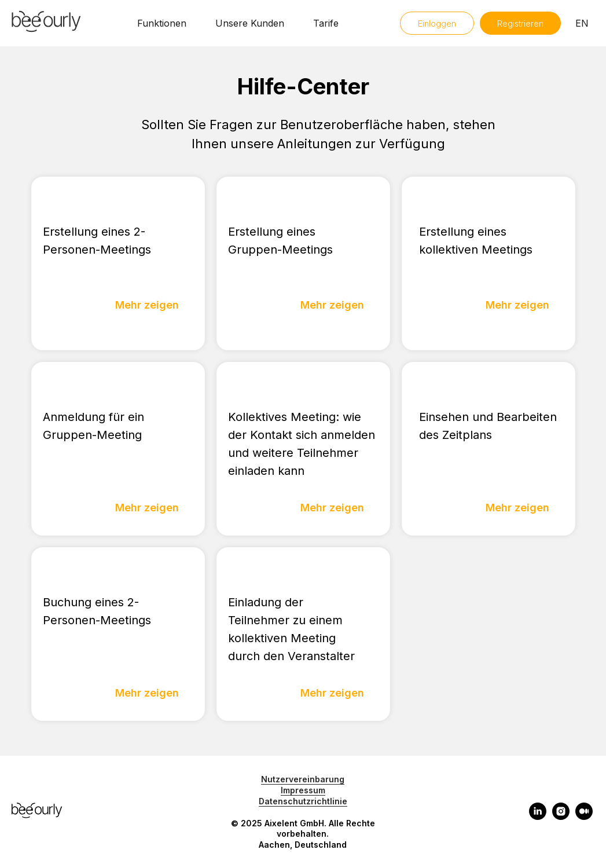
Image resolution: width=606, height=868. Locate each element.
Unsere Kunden (250, 23)
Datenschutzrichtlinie (303, 801)
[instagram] (561, 817)
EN (582, 23)
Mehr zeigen (147, 305)
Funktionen (162, 23)
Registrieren (520, 23)
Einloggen (437, 23)
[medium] (584, 817)
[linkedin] (538, 817)
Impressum (303, 790)
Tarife (326, 23)
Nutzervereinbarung (303, 779)
